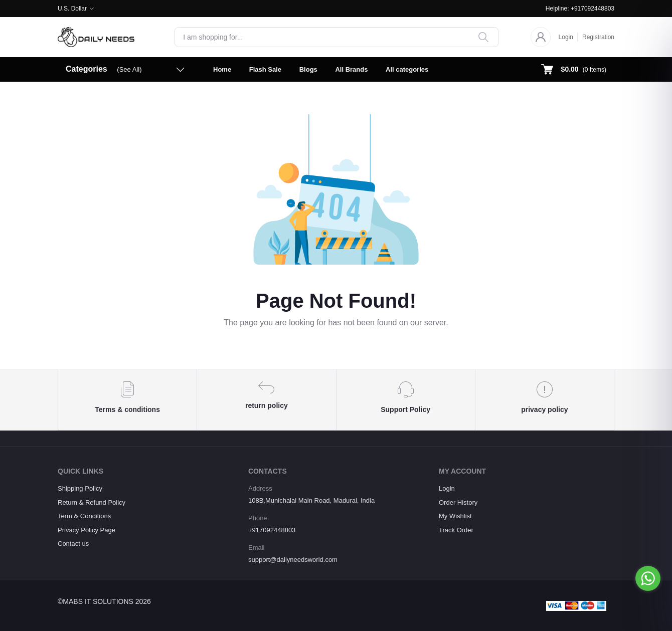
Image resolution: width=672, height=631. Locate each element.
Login (566, 37)
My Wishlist (455, 516)
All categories (407, 69)
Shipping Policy (80, 488)
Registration (598, 37)
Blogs (308, 69)
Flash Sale (265, 69)
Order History (458, 502)
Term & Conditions (84, 516)
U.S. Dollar (72, 9)
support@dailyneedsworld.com (293, 560)
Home (222, 69)
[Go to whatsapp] (648, 578)
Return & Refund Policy (92, 502)
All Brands (351, 69)
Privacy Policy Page (87, 530)
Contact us (73, 544)
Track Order (456, 530)
